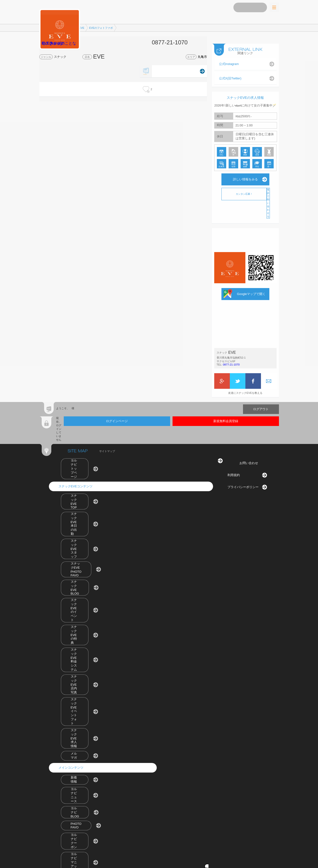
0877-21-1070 (231, 360)
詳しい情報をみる (245, 174)
